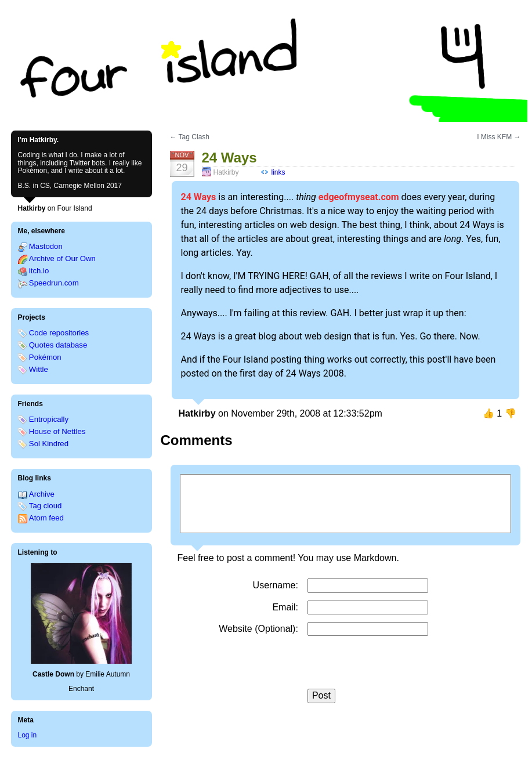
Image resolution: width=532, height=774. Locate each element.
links (278, 172)
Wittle (39, 369)
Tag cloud (45, 506)
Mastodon (46, 246)
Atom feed (46, 518)
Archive (42, 494)
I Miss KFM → (499, 137)
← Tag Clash (190, 137)
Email (284, 607)
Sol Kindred (49, 444)
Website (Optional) (257, 629)
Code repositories (59, 333)
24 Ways (199, 197)
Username (274, 585)
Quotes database (58, 345)
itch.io (39, 271)
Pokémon (45, 357)
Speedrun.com (54, 283)
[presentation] (396, 666)
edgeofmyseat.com (359, 197)
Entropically (49, 419)
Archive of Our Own (62, 258)
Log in (28, 735)
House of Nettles (57, 431)
